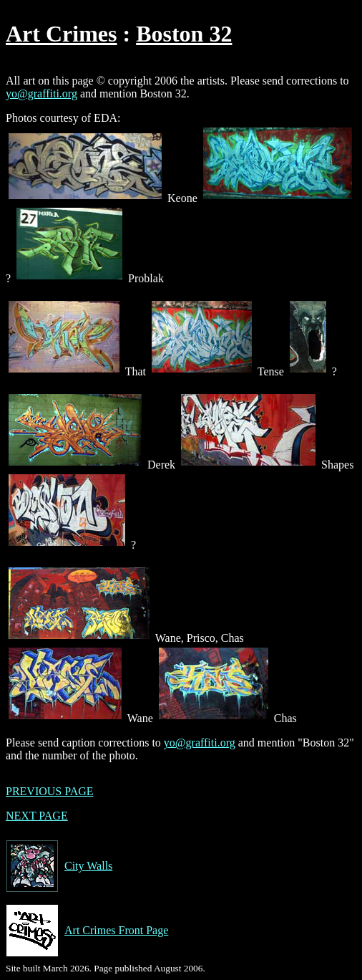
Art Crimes (61, 34)
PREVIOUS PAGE (50, 791)
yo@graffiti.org (41, 93)
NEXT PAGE (37, 816)
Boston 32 (184, 34)
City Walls (59, 866)
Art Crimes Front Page (87, 931)
